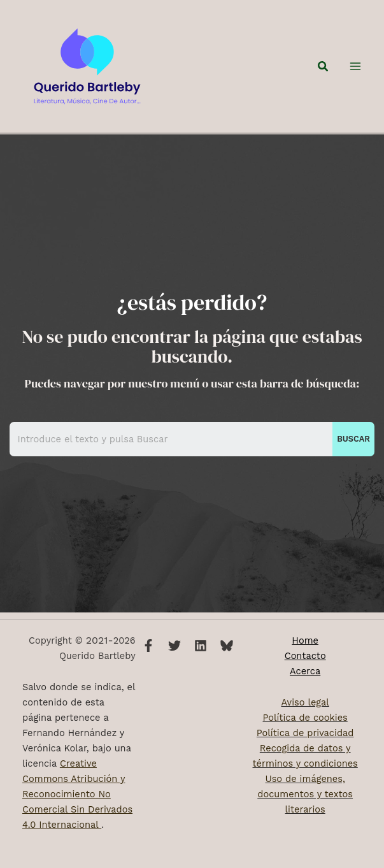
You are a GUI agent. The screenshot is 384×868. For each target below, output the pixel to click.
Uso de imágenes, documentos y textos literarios (305, 794)
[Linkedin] (201, 646)
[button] (324, 70)
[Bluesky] (227, 646)
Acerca (305, 671)
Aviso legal (305, 702)
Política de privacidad (305, 733)
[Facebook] (148, 646)
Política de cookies (305, 718)
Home (305, 640)
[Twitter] (174, 646)
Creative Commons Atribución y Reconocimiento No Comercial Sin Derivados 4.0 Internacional (77, 794)
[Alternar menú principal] (355, 70)
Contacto (305, 656)
